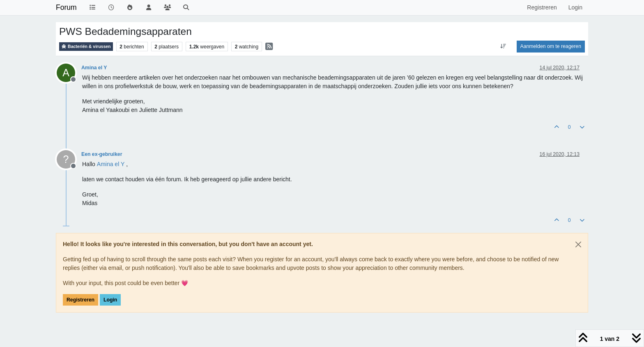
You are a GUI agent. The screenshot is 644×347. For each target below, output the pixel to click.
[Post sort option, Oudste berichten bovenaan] (503, 46)
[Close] (578, 244)
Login (110, 300)
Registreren (80, 300)
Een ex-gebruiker (102, 154)
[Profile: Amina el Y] (111, 164)
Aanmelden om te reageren (551, 46)
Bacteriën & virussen (86, 47)
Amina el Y (94, 68)
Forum (66, 7)
